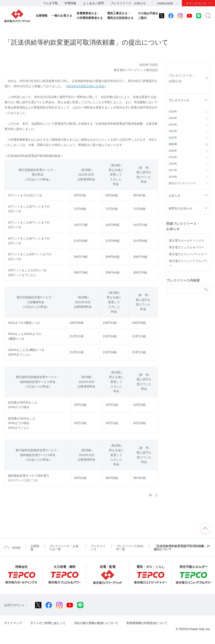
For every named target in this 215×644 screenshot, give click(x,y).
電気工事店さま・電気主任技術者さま (120, 16)
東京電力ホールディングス (187, 241)
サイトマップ (13, 623)
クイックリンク (196, 3)
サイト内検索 (208, 16)
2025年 (173, 118)
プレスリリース (179, 100)
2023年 (173, 131)
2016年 (173, 177)
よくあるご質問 (93, 3)
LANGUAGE (165, 3)
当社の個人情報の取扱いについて (96, 623)
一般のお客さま (62, 16)
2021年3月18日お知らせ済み (86, 86)
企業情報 (42, 16)
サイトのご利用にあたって (48, 623)
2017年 (173, 170)
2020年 (173, 151)
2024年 (173, 125)
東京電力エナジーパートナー (188, 254)
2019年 (173, 157)
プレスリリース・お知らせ (128, 3)
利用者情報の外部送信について (147, 623)
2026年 (173, 112)
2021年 (173, 144)
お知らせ (174, 196)
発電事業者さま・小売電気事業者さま (90, 16)
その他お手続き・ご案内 (149, 16)
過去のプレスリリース (182, 183)
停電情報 (70, 3)
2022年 (173, 138)
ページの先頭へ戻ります (205, 528)
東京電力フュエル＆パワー (187, 247)
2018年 (173, 164)
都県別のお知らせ (180, 208)
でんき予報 (50, 3)
